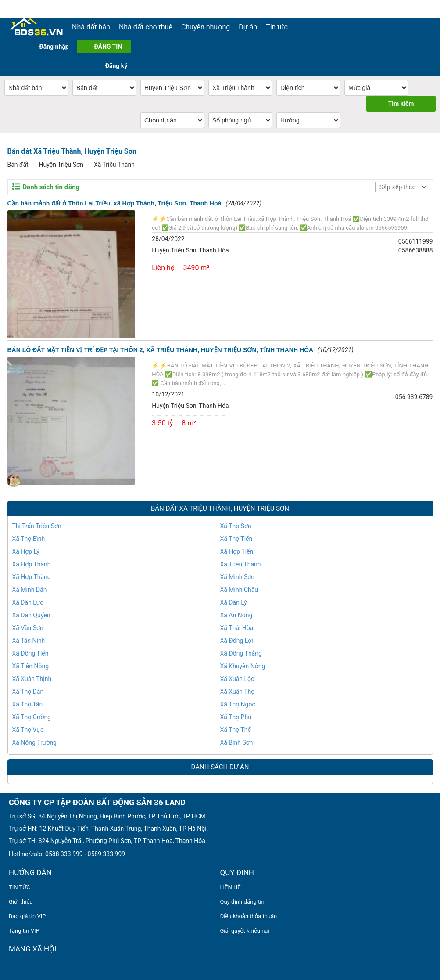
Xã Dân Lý (234, 602)
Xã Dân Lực (28, 602)
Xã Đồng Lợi (237, 641)
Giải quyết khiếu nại (245, 931)
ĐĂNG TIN (108, 47)
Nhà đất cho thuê (146, 27)
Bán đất (18, 165)
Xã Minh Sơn (237, 577)
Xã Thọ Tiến (236, 539)
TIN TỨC (20, 887)
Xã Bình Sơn (237, 742)
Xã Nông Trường (34, 742)
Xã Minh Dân (30, 590)
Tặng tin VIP (24, 931)
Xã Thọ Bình (29, 539)
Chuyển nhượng (206, 27)
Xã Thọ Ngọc (238, 704)
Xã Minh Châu (239, 590)
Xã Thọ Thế (236, 730)
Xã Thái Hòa (237, 628)
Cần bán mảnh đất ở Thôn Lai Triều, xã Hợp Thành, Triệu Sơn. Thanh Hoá (114, 203)
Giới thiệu (21, 902)
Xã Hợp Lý (26, 551)
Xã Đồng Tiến (30, 653)
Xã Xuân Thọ (238, 692)
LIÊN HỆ (231, 887)
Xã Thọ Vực (28, 730)
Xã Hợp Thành (32, 564)
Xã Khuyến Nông (243, 666)
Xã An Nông (236, 615)
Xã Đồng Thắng (241, 653)
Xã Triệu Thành (114, 165)
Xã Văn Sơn (28, 628)
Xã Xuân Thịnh (32, 679)
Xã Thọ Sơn (236, 526)
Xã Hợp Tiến (237, 551)
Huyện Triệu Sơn (61, 165)
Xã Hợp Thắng (32, 577)
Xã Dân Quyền (31, 615)
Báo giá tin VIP (27, 916)
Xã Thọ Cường (32, 717)
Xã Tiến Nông (31, 666)
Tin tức (277, 27)
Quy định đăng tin (242, 902)
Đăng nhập (54, 47)
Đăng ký (116, 66)
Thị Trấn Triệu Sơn (37, 526)
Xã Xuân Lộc (237, 679)
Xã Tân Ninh (29, 641)
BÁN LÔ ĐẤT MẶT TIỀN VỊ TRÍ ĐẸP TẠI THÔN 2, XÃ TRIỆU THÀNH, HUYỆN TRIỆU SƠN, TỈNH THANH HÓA (161, 350)
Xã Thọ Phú (236, 717)
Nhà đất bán (91, 27)
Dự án (248, 27)
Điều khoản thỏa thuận (249, 916)
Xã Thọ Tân (28, 704)
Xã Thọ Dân (28, 692)
